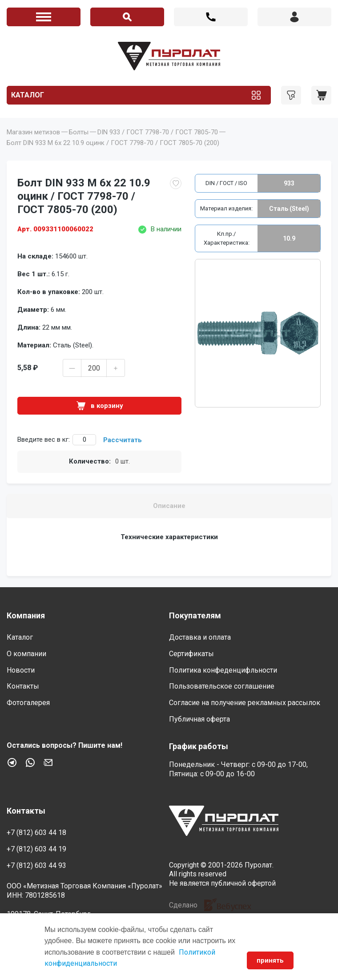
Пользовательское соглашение (222, 686)
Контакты (23, 686)
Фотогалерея (28, 703)
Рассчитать (123, 440)
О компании (26, 654)
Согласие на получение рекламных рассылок (245, 703)
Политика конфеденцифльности (223, 670)
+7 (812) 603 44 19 (36, 849)
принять (270, 960)
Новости (21, 670)
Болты (79, 132)
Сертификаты (191, 654)
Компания (26, 615)
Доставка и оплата (200, 637)
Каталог (28, 95)
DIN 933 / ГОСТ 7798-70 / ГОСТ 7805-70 (158, 132)
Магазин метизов (33, 132)
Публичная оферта (199, 719)
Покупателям (195, 615)
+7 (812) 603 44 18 (211, 17)
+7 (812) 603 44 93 (36, 865)
